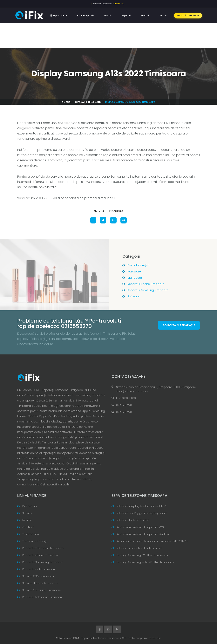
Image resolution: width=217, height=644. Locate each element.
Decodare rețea (139, 265)
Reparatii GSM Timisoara (39, 569)
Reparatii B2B (59, 15)
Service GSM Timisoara (38, 576)
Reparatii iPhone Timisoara (146, 284)
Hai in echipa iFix (85, 15)
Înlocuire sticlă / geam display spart (142, 513)
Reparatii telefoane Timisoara (43, 597)
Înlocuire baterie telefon (133, 520)
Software (133, 296)
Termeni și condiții (35, 541)
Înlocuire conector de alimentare (139, 548)
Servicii (107, 15)
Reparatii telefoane (88, 102)
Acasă (66, 102)
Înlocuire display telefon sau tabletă (141, 506)
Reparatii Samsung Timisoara (148, 290)
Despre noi (126, 15)
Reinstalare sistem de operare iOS (140, 527)
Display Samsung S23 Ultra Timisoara (142, 555)
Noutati (145, 15)
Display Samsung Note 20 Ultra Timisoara (145, 562)
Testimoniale (31, 534)
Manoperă (135, 278)
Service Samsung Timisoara (42, 590)
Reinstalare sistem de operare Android (143, 534)
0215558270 (124, 405)
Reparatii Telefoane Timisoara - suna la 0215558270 (152, 541)
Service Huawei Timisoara (40, 583)
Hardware (134, 271)
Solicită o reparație (188, 16)
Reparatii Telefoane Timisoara (43, 548)
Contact (163, 15)
